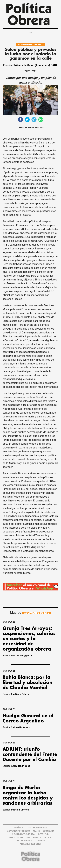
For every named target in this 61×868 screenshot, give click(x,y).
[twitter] (27, 120)
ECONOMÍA (49, 831)
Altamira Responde (31, 844)
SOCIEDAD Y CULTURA (23, 834)
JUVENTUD (43, 834)
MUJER (36, 831)
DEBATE (37, 838)
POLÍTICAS (19, 828)
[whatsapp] (41, 120)
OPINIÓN (40, 841)
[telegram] (34, 120)
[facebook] (20, 120)
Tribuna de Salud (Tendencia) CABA (36, 65)
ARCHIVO (49, 838)
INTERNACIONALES (37, 828)
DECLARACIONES (24, 841)
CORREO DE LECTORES (19, 838)
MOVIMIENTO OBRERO (31, 45)
